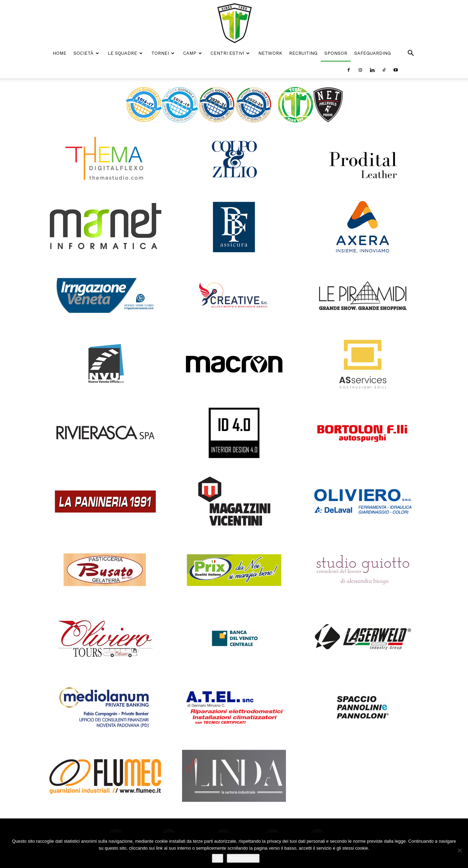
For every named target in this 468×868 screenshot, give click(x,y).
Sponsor (336, 53)
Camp (192, 53)
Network (270, 53)
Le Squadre (125, 53)
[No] (459, 850)
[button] (411, 54)
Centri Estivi (230, 53)
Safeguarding (372, 53)
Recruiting (303, 53)
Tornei (163, 53)
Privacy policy (243, 858)
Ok (218, 858)
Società (86, 53)
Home (60, 53)
